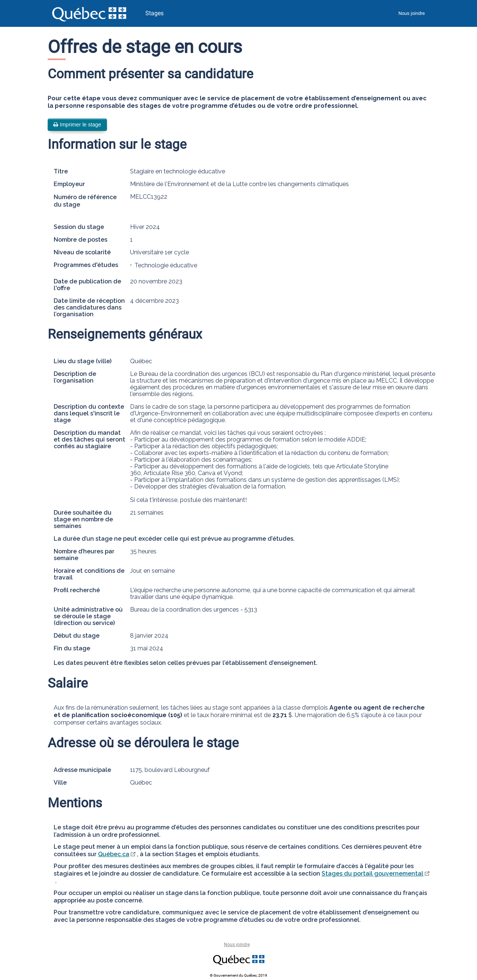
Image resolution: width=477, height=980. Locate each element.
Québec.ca (114, 854)
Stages (154, 13)
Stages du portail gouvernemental (372, 874)
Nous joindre (412, 13)
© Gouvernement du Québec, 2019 (238, 975)
